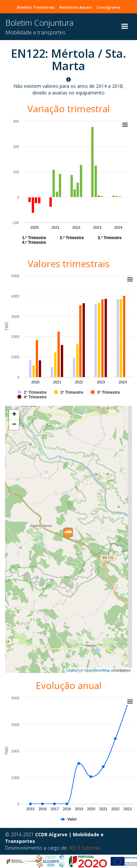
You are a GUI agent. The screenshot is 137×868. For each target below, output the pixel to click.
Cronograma (108, 7)
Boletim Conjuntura (39, 23)
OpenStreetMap (97, 670)
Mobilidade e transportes (35, 32)
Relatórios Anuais (76, 7)
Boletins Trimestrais (36, 7)
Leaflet (72, 670)
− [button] (14, 425)
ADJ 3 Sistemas (85, 848)
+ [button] (14, 415)
